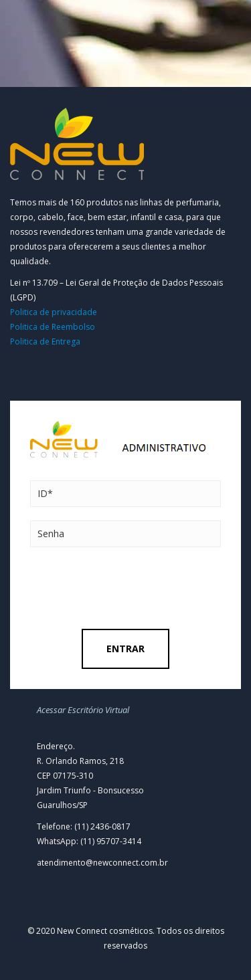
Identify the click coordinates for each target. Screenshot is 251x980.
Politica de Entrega (45, 341)
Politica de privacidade (54, 312)
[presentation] (132, 588)
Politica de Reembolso (53, 327)
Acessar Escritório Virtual (83, 710)
